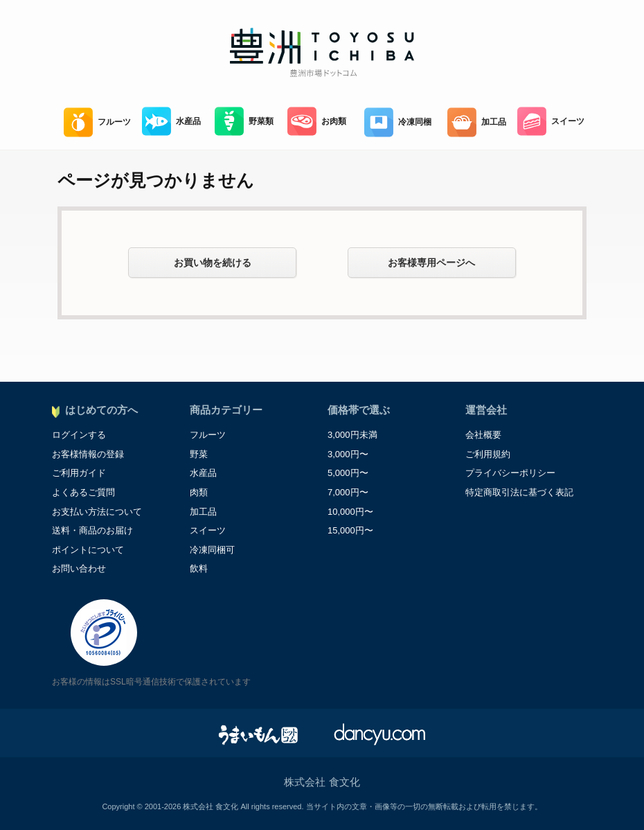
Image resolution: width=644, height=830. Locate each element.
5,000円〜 (348, 473)
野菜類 (244, 122)
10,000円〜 (350, 512)
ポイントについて (88, 550)
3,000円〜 (348, 454)
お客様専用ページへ (431, 263)
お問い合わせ (79, 568)
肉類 (199, 492)
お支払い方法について (97, 512)
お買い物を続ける (213, 263)
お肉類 (317, 122)
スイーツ (551, 122)
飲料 (199, 568)
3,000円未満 (352, 435)
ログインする (79, 435)
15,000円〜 (350, 530)
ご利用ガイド (79, 473)
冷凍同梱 (398, 122)
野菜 (199, 454)
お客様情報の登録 (88, 454)
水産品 (171, 122)
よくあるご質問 (83, 492)
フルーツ (97, 122)
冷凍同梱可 (212, 550)
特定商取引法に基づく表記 (519, 492)
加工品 (477, 122)
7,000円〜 (348, 492)
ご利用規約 (488, 454)
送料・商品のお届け (92, 530)
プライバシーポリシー (510, 473)
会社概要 (483, 435)
